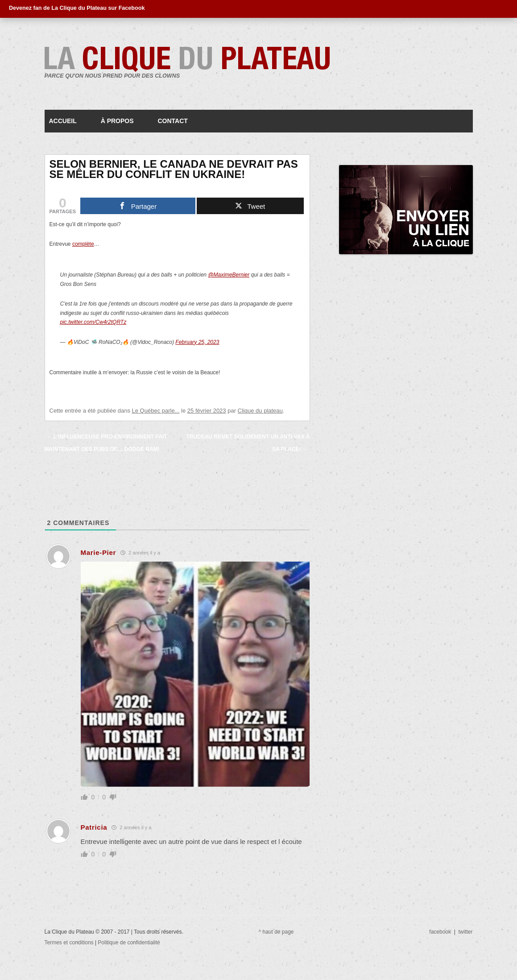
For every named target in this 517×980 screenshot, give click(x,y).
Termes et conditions (70, 943)
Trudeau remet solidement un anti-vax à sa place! (248, 443)
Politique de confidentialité (129, 943)
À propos (117, 121)
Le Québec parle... (156, 411)
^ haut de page (276, 932)
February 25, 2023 (197, 342)
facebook (440, 932)
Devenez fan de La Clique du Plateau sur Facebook (77, 8)
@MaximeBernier (229, 275)
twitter (465, 932)
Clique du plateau (260, 411)
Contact (172, 121)
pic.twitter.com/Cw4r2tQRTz (93, 322)
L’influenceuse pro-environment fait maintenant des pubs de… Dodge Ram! (106, 443)
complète (83, 244)
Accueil (63, 121)
